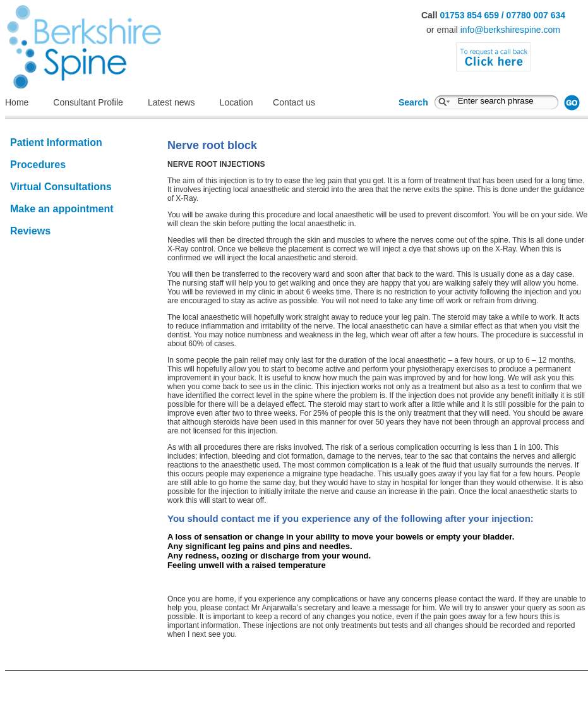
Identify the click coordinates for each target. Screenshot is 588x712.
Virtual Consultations (61, 187)
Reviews (30, 231)
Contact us (294, 102)
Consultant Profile (88, 102)
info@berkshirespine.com (510, 30)
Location (243, 102)
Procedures (38, 165)
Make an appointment (62, 209)
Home (17, 102)
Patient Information (56, 142)
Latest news (171, 102)
